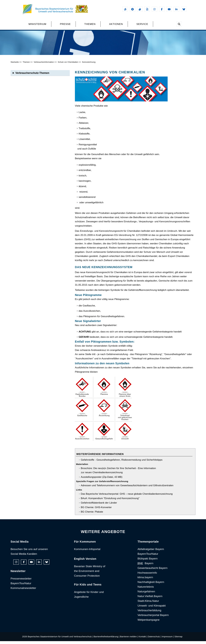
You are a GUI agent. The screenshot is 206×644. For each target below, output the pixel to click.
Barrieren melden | (129, 639)
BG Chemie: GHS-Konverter (96, 510)
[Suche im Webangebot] (179, 24)
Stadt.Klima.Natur (148, 604)
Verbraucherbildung (149, 613)
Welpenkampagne (149, 623)
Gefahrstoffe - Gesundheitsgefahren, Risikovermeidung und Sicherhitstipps (122, 463)
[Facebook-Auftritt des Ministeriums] (162, 9)
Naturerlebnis (146, 590)
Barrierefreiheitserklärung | (106, 639)
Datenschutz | (154, 639)
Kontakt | (143, 639)
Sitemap (178, 639)
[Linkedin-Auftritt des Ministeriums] (176, 9)
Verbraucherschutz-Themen (32, 76)
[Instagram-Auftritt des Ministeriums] (154, 9)
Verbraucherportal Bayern (153, 618)
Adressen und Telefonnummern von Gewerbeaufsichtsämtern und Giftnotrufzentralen (127, 488)
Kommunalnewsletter (23, 591)
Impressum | (168, 639)
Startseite (15, 65)
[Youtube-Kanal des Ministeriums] (169, 9)
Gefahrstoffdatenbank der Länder (99, 506)
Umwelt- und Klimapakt (152, 608)
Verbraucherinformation (44, 65)
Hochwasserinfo (147, 576)
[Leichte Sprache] (147, 9)
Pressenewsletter (21, 581)
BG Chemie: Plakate (92, 515)
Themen (26, 65)
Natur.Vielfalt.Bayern (150, 599)
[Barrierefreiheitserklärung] (125, 9)
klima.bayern (145, 580)
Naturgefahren (146, 594)
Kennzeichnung (89, 65)
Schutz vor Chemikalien (68, 65)
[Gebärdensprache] (140, 9)
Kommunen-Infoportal (87, 552)
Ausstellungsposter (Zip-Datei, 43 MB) (102, 480)
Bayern (145, 566)
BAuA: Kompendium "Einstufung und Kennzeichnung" (110, 501)
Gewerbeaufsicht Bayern (153, 571)
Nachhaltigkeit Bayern (151, 585)
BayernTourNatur (21, 586)
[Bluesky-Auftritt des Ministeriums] (184, 9)
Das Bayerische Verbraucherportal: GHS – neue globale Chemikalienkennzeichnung (127, 497)
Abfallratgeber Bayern (151, 552)
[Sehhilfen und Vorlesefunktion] (133, 9)
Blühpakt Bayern (148, 561)
